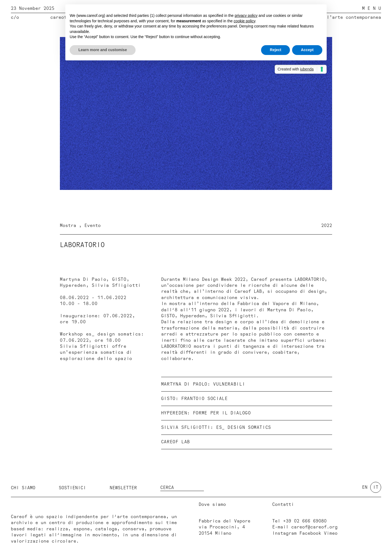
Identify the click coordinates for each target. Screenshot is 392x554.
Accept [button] (307, 50)
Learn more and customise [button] (103, 50)
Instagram (284, 533)
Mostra (69, 226)
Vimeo (331, 533)
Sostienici (72, 488)
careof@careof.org (314, 527)
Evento (93, 226)
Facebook (310, 533)
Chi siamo (23, 488)
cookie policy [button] (244, 21)
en (365, 487)
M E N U (372, 8)
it (376, 487)
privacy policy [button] (246, 16)
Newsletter (123, 488)
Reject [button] (275, 50)
